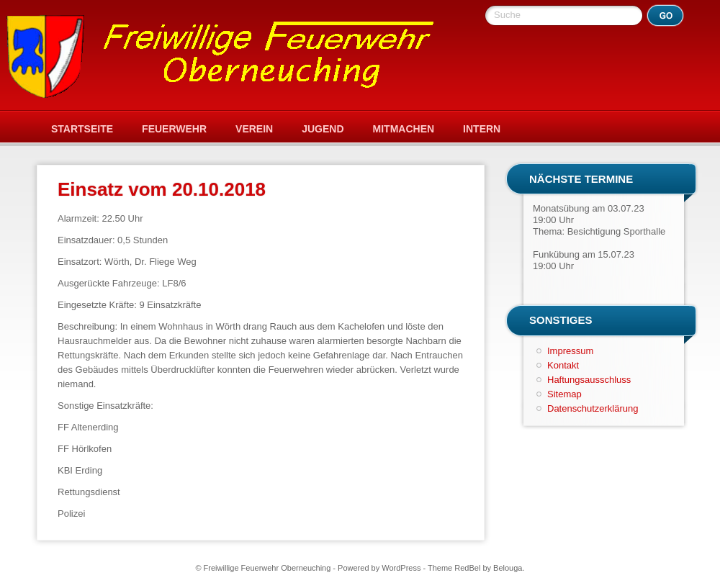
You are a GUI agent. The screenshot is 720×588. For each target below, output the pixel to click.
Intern (482, 129)
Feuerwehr (174, 129)
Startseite (82, 129)
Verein (254, 129)
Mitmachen (404, 129)
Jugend (323, 129)
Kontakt (563, 365)
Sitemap (564, 394)
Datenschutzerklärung (593, 408)
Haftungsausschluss (589, 380)
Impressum (570, 351)
